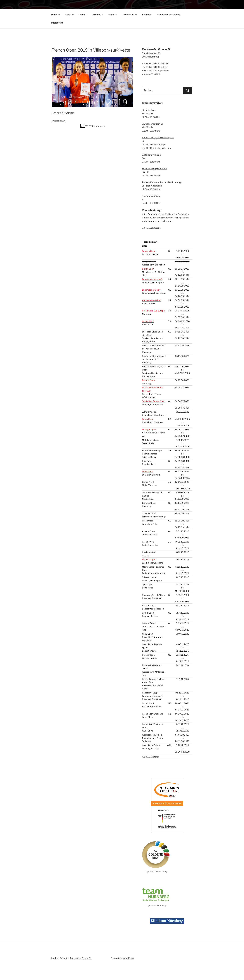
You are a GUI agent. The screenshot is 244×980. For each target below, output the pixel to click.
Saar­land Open (149, 575)
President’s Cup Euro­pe (153, 326)
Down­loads (130, 34)
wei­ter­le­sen (58, 141)
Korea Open (148, 435)
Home (56, 34)
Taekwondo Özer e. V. (80, 964)
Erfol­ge (98, 34)
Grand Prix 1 (148, 337)
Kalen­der (147, 34)
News (70, 34)
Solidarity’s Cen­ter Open (154, 417)
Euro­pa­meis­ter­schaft (152, 295)
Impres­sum (57, 43)
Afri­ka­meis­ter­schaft (152, 316)
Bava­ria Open (148, 396)
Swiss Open (148, 487)
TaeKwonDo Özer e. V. (108, 12)
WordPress (128, 964)
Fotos (113, 34)
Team (83, 34)
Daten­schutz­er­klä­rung (169, 34)
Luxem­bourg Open (151, 306)
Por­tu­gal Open (149, 445)
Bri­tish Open (148, 284)
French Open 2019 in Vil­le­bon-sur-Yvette (91, 70)
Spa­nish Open (149, 267)
